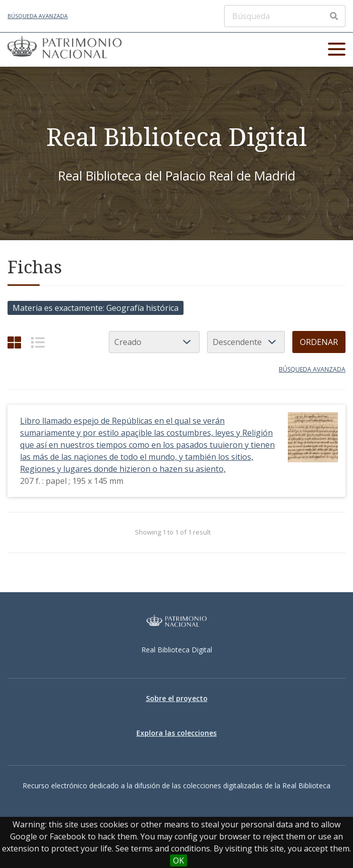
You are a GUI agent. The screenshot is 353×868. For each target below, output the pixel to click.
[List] (38, 342)
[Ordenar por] (154, 342)
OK (179, 860)
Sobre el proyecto (177, 698)
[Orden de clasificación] (246, 342)
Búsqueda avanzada (38, 16)
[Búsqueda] (285, 16)
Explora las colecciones (176, 733)
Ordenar (319, 342)
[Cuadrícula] (14, 342)
